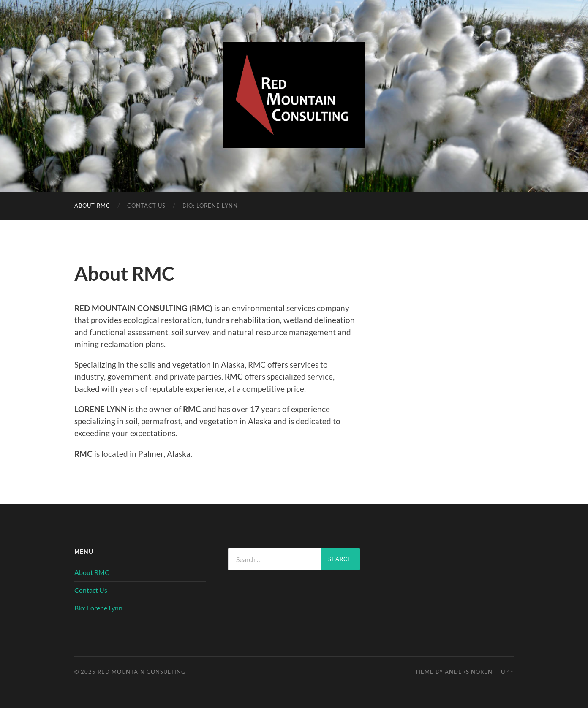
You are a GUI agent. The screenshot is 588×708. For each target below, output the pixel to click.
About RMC (92, 206)
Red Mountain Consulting (142, 672)
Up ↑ (507, 672)
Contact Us (146, 206)
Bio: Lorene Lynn (210, 206)
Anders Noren (469, 672)
